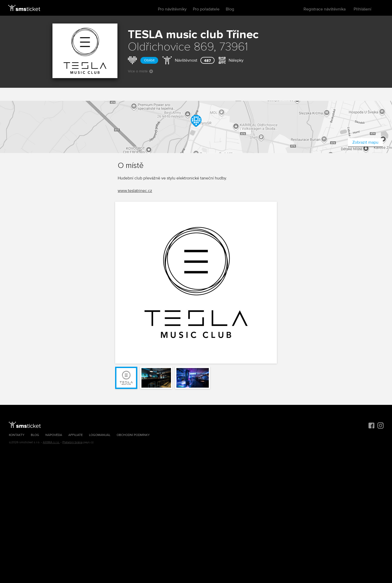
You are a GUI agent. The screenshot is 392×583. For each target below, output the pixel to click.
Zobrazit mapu (365, 142)
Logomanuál (100, 435)
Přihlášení (363, 9)
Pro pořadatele (206, 9)
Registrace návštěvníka (325, 9)
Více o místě (140, 71)
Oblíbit (149, 60)
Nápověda (54, 435)
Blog (230, 9)
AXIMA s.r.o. (51, 442)
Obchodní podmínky (133, 435)
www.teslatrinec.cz (135, 191)
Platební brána (72, 442)
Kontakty (17, 435)
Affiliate (76, 435)
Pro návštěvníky (172, 9)
